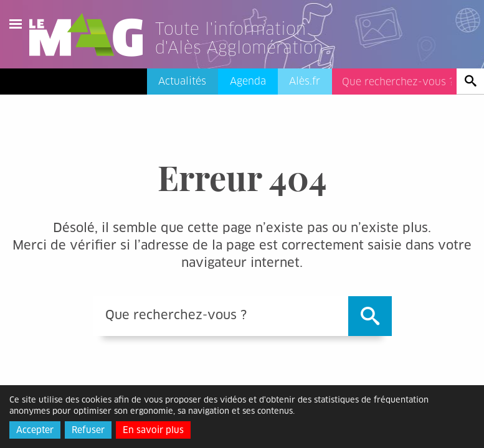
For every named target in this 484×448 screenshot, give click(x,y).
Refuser (88, 430)
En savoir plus (153, 430)
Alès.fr (305, 81)
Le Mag (92, 35)
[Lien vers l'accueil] (255, 52)
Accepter (35, 430)
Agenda (248, 81)
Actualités (182, 81)
